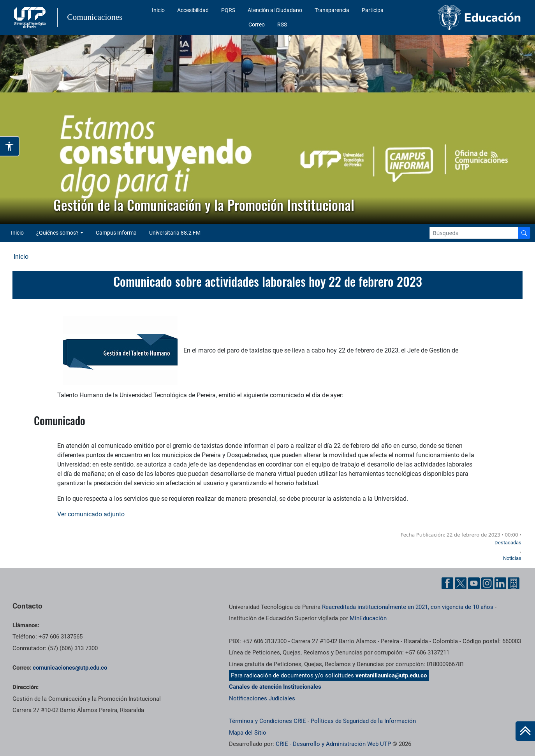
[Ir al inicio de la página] (525, 731)
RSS (282, 25)
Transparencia (332, 10)
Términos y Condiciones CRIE (267, 721)
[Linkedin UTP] (500, 583)
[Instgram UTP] (487, 583)
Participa (373, 10)
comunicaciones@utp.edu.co (70, 668)
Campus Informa (116, 233)
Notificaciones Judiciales (262, 698)
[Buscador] (524, 233)
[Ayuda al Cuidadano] (514, 583)
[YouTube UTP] (474, 583)
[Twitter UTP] (461, 583)
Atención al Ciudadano (275, 10)
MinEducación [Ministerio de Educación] (368, 618)
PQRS (228, 10)
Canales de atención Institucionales (275, 687)
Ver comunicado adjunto (91, 514)
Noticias (512, 558)
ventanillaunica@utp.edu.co (391, 675)
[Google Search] (474, 233)
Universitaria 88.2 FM (175, 233)
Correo (257, 25)
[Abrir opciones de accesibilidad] (10, 146)
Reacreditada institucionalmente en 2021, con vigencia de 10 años (408, 607)
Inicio (158, 10)
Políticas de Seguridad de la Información (363, 721)
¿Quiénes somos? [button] (57, 233)
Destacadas (508, 543)
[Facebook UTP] (447, 583)
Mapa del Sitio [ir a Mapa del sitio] (248, 733)
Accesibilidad (193, 10)
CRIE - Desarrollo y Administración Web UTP (333, 744)
